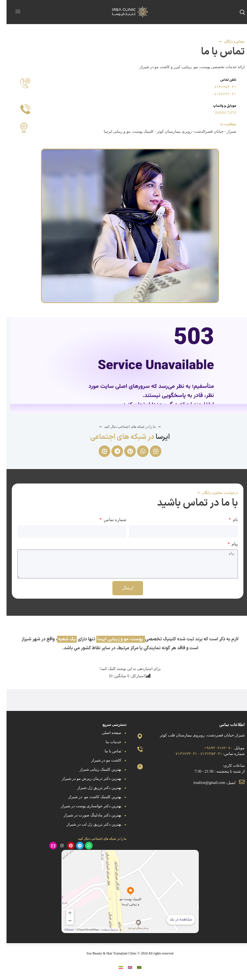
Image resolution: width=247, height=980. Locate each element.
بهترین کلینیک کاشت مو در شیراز (88, 797)
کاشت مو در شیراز (100, 760)
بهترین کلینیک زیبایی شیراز (94, 769)
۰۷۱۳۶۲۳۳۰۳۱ (218, 94)
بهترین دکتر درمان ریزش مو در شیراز (85, 778)
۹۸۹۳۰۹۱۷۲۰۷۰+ (212, 748)
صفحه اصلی (105, 733)
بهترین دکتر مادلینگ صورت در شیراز (86, 815)
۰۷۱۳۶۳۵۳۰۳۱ (218, 87)
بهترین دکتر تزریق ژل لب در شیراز (87, 824)
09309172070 (219, 113)
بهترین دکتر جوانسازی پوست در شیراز (85, 806)
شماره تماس (108, 520)
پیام (228, 544)
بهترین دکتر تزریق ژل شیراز (93, 788)
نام (228, 520)
